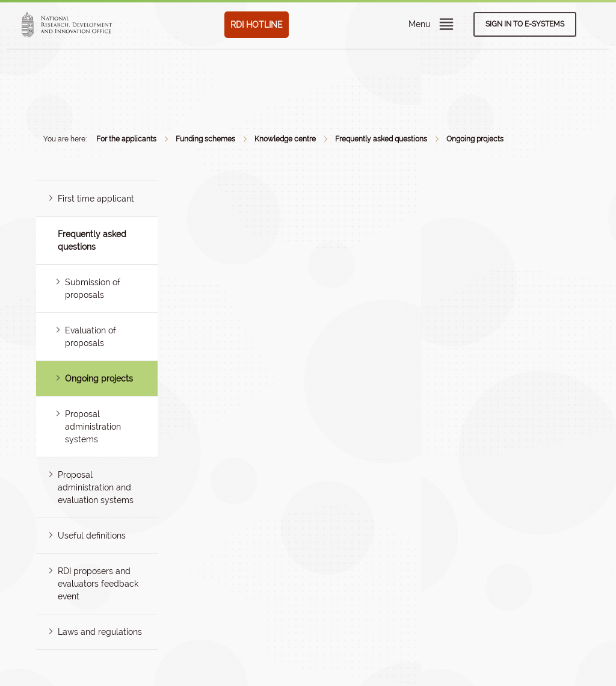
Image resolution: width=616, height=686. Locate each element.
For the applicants (126, 139)
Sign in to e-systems (525, 24)
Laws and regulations (100, 632)
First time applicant (96, 199)
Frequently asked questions (381, 139)
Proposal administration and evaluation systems (96, 487)
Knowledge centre (285, 139)
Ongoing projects (475, 139)
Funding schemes (205, 139)
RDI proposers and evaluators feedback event (98, 584)
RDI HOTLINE (257, 25)
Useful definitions (92, 536)
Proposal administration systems (93, 427)
